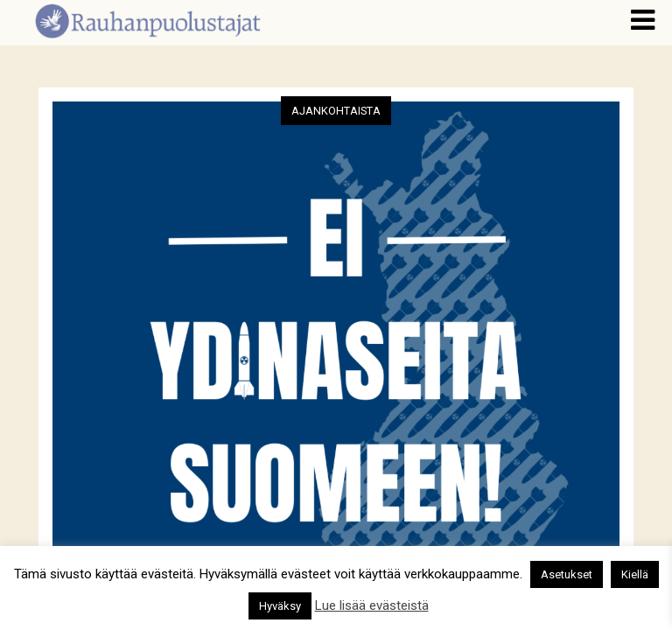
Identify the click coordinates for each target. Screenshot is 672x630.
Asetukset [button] (567, 574)
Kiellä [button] (635, 574)
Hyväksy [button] (280, 606)
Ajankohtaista (336, 111)
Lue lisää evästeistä (372, 605)
